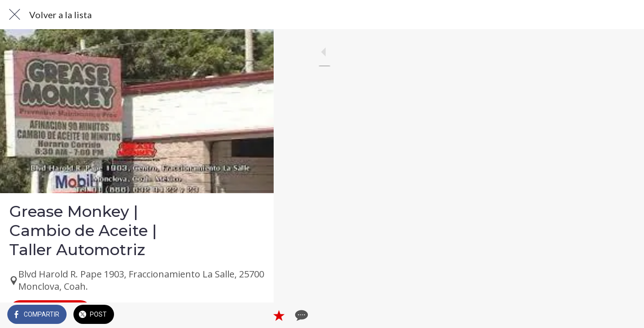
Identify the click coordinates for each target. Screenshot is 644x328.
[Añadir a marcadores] (234, 315)
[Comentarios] (255, 315)
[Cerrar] (15, 15)
